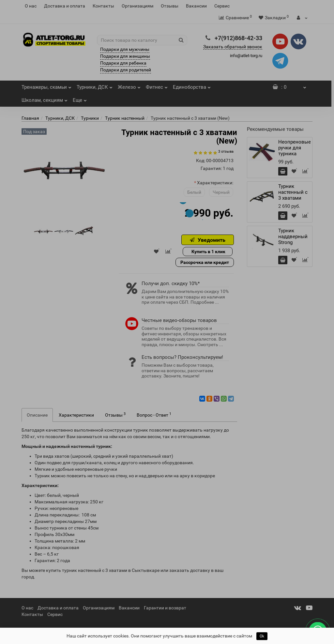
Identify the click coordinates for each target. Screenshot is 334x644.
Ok (262, 636)
